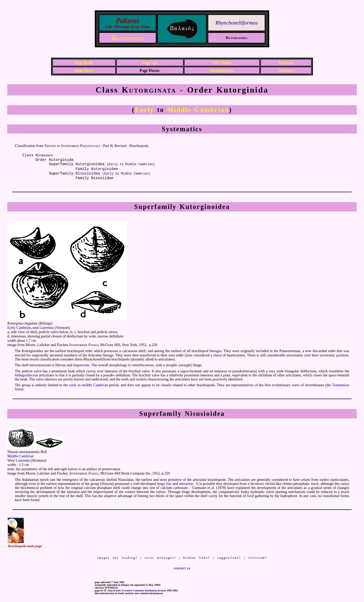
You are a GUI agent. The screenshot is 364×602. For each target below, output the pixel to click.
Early (145, 110)
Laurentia (47, 328)
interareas (186, 484)
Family (82, 169)
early (73, 385)
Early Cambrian (19, 328)
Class (28, 155)
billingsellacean (27, 375)
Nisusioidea (88, 174)
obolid (270, 484)
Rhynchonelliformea (237, 23)
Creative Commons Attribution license (144, 590)
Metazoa (286, 63)
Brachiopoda (127, 38)
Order (41, 160)
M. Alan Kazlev (112, 590)
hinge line (164, 484)
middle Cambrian (95, 385)
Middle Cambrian (198, 110)
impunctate (81, 365)
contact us (182, 568)
